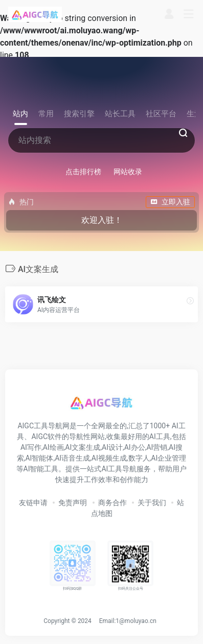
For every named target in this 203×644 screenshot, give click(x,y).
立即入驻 (170, 202)
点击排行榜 (83, 172)
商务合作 (112, 503)
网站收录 (128, 172)
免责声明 (73, 503)
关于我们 (152, 503)
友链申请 (33, 503)
